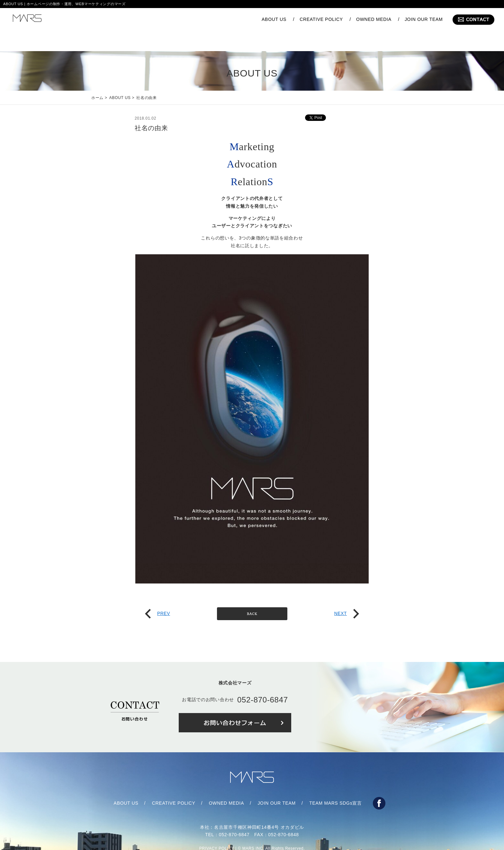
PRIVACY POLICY (217, 829)
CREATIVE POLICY (321, 19)
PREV (158, 594)
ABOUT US (274, 19)
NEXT (346, 594)
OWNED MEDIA (374, 19)
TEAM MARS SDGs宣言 (336, 784)
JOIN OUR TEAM (424, 19)
